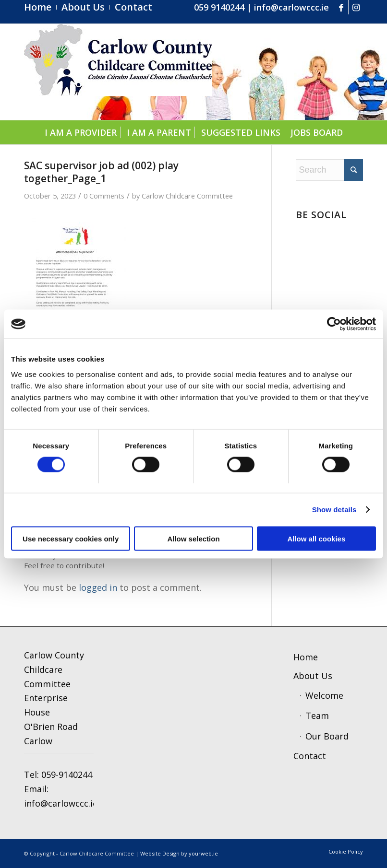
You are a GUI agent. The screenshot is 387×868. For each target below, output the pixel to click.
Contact (310, 756)
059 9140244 (219, 7)
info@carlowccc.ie (291, 7)
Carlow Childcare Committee (187, 196)
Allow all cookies (316, 538)
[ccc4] (118, 72)
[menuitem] (40, 7)
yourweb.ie (203, 853)
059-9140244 (67, 774)
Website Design (160, 853)
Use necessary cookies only (71, 538)
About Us (313, 676)
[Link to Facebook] (341, 7)
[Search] (329, 170)
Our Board (327, 736)
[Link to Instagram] (356, 7)
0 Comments (104, 196)
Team (317, 716)
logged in (98, 587)
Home (306, 657)
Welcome (324, 695)
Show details (334, 510)
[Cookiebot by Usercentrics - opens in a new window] (334, 324)
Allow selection (193, 538)
